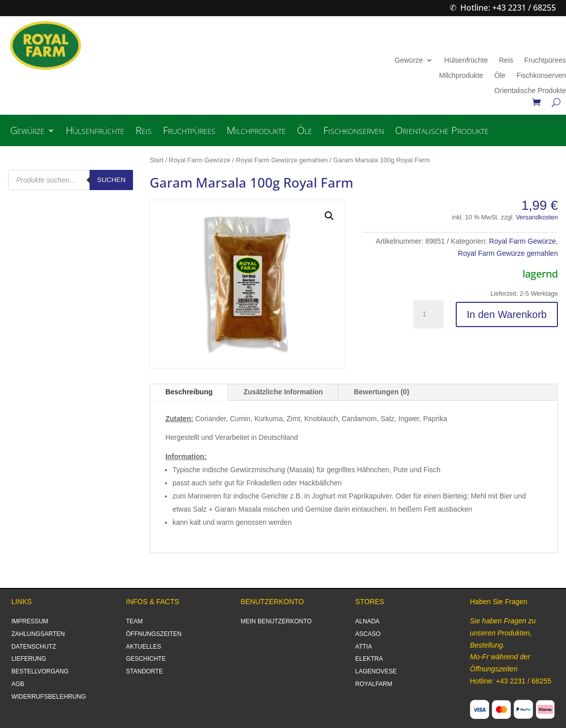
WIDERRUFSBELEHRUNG (48, 697)
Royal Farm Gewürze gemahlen (282, 160)
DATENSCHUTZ (33, 647)
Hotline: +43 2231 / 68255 (508, 8)
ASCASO (368, 634)
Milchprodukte (461, 76)
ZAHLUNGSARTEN (38, 634)
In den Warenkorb (507, 314)
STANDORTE (144, 671)
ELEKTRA (369, 659)
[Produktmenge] (428, 314)
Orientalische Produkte (530, 91)
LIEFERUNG (29, 659)
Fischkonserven (541, 76)
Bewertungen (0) (381, 392)
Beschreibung (189, 392)
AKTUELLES (143, 647)
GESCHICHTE (146, 659)
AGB (17, 684)
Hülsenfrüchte (466, 60)
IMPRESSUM (30, 621)
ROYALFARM (374, 684)
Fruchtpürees (545, 60)
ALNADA (367, 621)
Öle (500, 76)
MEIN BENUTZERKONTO (276, 621)
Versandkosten (537, 217)
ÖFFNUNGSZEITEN (154, 634)
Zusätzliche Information (283, 392)
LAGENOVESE (376, 671)
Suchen (111, 180)
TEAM (134, 621)
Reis (506, 60)
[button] (329, 216)
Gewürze (409, 60)
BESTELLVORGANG (40, 671)
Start (157, 160)
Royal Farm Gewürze (200, 160)
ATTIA (363, 647)
